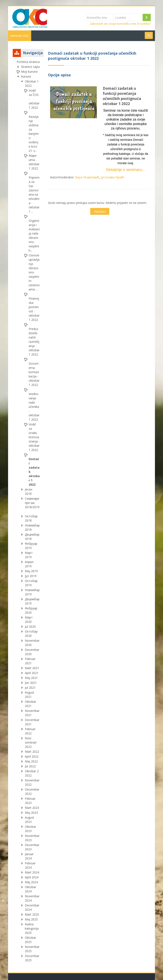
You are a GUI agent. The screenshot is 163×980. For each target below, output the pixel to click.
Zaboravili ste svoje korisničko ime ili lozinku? (120, 24)
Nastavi (100, 211)
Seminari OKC (20, 36)
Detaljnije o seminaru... (126, 170)
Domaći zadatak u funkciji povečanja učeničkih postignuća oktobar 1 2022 (122, 96)
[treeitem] (28, 511)
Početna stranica (28, 62)
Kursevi (26, 76)
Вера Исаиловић (87, 177)
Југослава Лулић (112, 177)
